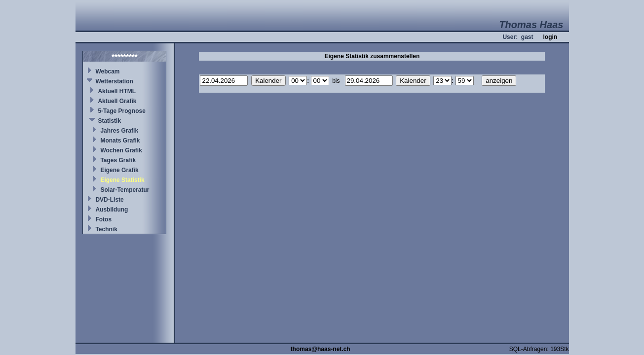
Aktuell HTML (117, 91)
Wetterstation (114, 81)
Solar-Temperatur (125, 190)
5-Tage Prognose (121, 111)
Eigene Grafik (119, 170)
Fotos (103, 219)
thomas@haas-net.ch (321, 349)
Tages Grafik (118, 160)
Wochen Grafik (121, 150)
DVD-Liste (109, 200)
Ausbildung (112, 210)
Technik (106, 229)
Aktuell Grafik (117, 101)
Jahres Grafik (119, 131)
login (550, 37)
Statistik (109, 121)
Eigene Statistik (122, 180)
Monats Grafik (120, 141)
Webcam (107, 71)
